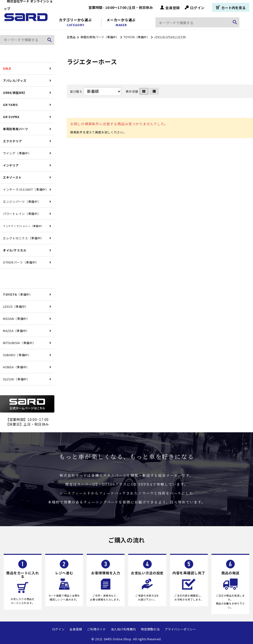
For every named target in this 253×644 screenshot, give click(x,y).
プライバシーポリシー (180, 629)
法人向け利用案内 (124, 629)
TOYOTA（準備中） (137, 37)
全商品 (71, 37)
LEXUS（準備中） (16, 306)
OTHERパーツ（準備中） (21, 262)
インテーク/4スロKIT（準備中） (26, 189)
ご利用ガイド (96, 629)
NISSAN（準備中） (16, 319)
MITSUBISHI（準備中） (19, 343)
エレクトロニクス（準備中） (23, 238)
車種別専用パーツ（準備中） (100, 37)
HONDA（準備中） (16, 367)
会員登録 (170, 7)
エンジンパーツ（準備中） (22, 201)
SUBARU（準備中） (17, 355)
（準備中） (18, 294)
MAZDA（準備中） (16, 331)
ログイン (195, 7)
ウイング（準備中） (17, 153)
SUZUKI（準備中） (16, 379)
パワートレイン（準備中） (22, 214)
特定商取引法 (150, 629)
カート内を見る (231, 7)
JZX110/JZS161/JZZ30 (170, 37)
